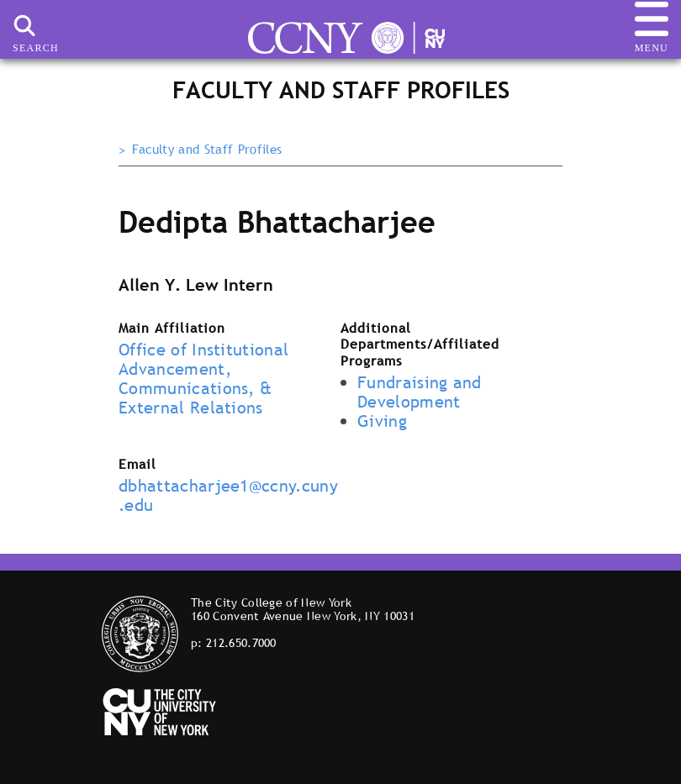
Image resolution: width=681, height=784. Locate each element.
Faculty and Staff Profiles (207, 150)
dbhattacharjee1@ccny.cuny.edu (228, 495)
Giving (382, 421)
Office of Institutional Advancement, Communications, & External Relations (203, 379)
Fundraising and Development (420, 392)
